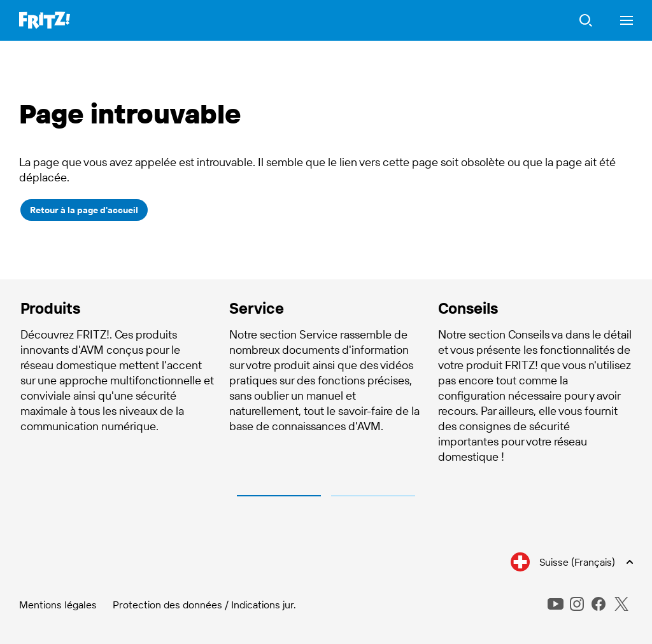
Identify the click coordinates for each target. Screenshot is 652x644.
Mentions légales (58, 605)
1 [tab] (279, 496)
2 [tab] (373, 496)
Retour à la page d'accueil (84, 210)
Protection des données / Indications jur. (204, 605)
